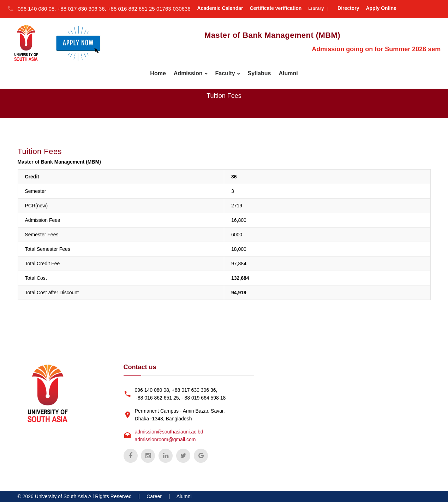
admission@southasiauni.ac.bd (169, 432)
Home (158, 73)
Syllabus (259, 73)
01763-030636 (174, 9)
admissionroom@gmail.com (165, 439)
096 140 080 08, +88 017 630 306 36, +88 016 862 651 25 (87, 9)
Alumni (288, 73)
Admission (188, 73)
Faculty (225, 73)
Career (154, 496)
